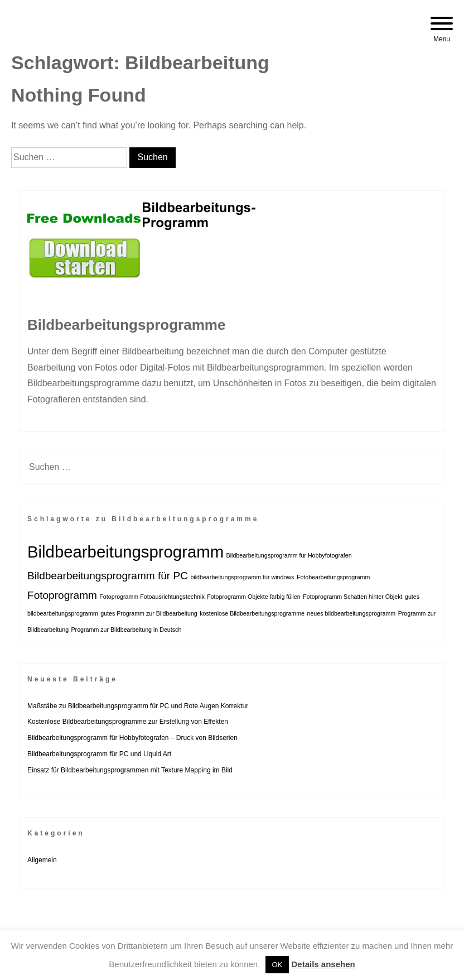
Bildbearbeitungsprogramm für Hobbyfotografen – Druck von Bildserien (132, 738)
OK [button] (277, 965)
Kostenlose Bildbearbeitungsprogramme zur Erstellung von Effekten (128, 722)
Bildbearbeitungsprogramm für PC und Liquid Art (99, 754)
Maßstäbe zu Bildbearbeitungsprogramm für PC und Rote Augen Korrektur (138, 706)
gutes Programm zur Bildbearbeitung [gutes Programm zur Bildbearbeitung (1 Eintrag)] (149, 613)
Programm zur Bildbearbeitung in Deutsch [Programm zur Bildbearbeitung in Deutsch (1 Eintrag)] (127, 630)
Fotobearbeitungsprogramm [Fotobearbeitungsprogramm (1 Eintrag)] (333, 577)
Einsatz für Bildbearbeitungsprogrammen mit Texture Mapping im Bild (130, 770)
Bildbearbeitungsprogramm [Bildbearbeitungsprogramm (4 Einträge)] (125, 552)
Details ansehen (323, 964)
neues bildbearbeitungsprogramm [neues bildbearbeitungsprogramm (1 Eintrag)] (351, 613)
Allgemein (42, 860)
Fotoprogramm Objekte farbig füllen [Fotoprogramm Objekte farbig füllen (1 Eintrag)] (254, 597)
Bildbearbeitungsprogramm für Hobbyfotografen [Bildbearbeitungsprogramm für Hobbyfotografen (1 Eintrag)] (289, 555)
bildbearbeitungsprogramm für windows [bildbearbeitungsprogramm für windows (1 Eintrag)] (242, 577)
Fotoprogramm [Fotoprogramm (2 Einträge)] (62, 595)
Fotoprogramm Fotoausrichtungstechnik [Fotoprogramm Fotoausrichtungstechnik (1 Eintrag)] (152, 597)
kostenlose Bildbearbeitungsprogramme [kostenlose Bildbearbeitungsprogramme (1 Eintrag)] (252, 613)
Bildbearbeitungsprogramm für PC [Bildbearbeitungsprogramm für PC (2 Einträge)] (108, 576)
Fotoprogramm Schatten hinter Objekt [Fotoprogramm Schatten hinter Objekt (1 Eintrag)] (352, 597)
